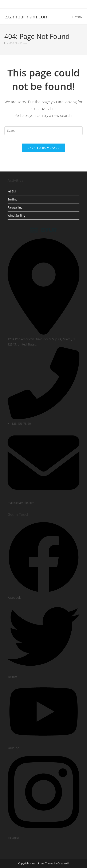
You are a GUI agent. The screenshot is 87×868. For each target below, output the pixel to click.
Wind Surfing (16, 215)
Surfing (12, 199)
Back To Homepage (43, 148)
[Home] (5, 43)
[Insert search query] (44, 131)
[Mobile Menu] (77, 17)
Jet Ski (12, 191)
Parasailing (15, 207)
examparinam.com (27, 16)
